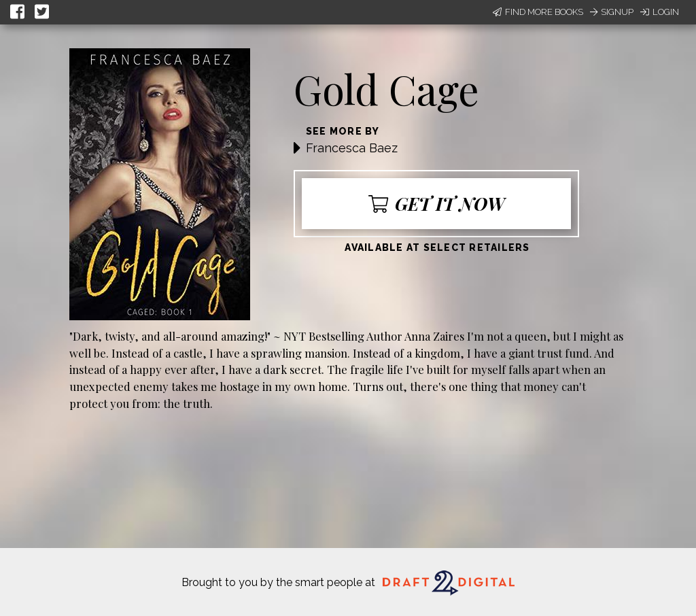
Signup (612, 12)
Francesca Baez (352, 148)
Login (660, 12)
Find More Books (538, 12)
